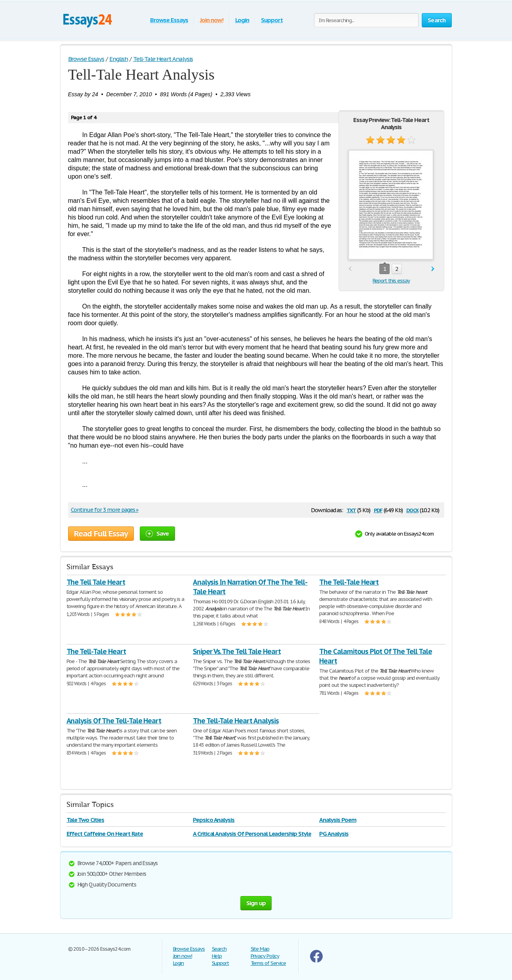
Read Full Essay (101, 534)
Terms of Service (268, 963)
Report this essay (391, 281)
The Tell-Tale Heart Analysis (236, 721)
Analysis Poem (338, 820)
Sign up (256, 903)
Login (242, 20)
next (433, 269)
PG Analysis (334, 834)
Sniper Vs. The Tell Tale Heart (237, 651)
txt (351, 510)
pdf (378, 510)
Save (157, 533)
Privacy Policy (265, 956)
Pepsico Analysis (214, 820)
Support (272, 20)
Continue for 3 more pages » (105, 510)
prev (350, 269)
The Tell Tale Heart (96, 582)
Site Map (260, 949)
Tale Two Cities (85, 820)
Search (219, 949)
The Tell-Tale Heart (349, 582)
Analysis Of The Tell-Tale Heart (114, 721)
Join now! (212, 20)
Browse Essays (169, 20)
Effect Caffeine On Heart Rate (105, 834)
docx (412, 510)
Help (217, 956)
